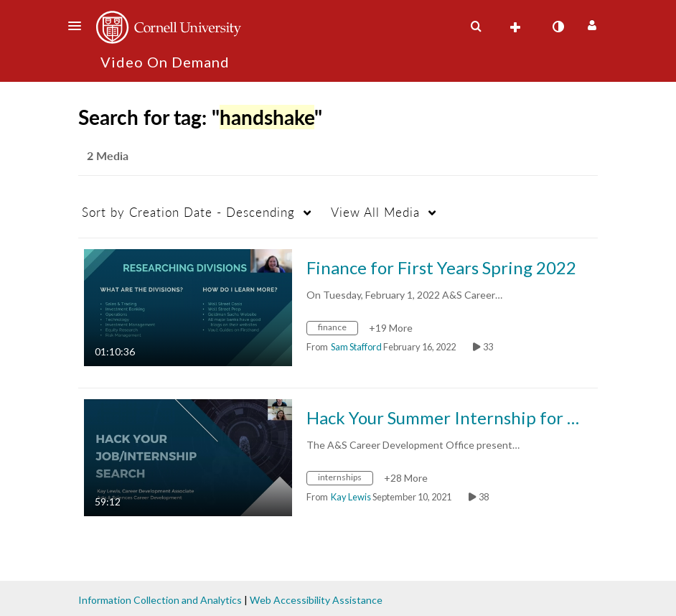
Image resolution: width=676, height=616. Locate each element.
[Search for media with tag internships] (345, 479)
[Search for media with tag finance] (338, 329)
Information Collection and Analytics (160, 600)
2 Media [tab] (108, 155)
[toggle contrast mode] (558, 27)
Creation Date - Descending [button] (188, 212)
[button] (79, 26)
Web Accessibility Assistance (316, 600)
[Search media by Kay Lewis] (351, 497)
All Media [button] (375, 212)
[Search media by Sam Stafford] (356, 347)
